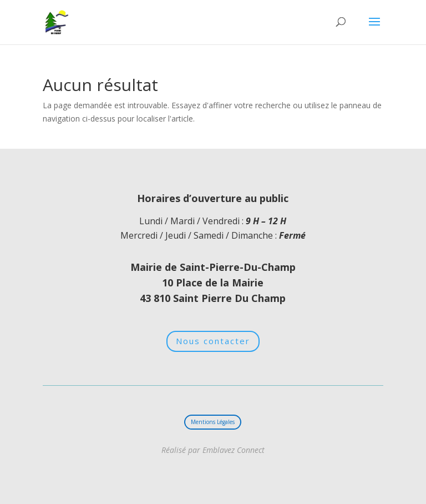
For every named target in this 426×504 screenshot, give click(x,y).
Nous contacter (213, 341)
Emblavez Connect (232, 450)
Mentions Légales (213, 422)
